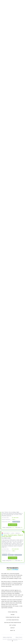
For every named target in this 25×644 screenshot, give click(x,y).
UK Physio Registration (12, 619)
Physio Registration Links (13, 616)
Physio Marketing (13, 611)
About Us (12, 630)
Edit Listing (13, 624)
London (13, 532)
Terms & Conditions (7, 637)
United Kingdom (6, 532)
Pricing (12, 614)
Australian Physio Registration (12, 622)
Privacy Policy (19, 637)
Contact (13, 627)
